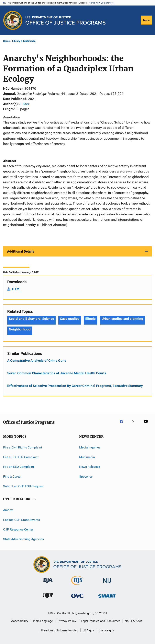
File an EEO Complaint (19, 467)
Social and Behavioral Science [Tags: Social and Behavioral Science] (31, 319)
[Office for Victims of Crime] (77, 599)
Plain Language (43, 621)
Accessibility (20, 621)
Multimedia (87, 457)
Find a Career (12, 476)
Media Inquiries (90, 447)
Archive (8, 510)
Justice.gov (106, 630)
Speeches (86, 476)
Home (6, 41)
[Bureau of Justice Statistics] (77, 586)
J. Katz (24, 104)
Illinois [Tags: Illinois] (90, 319)
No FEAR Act (133, 621)
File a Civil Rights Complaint (23, 447)
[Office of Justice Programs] (13, 20)
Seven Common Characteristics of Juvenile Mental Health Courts (57, 373)
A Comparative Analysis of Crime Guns (37, 361)
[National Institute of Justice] (107, 584)
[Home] (66, 20)
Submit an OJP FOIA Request (23, 486)
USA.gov (88, 630)
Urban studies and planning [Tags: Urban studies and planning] (122, 319)
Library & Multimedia (24, 41)
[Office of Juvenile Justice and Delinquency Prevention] (48, 599)
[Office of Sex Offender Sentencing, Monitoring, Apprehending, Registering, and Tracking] (107, 598)
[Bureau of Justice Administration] (48, 583)
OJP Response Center (18, 529)
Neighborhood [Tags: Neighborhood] (20, 329)
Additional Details (21, 251)
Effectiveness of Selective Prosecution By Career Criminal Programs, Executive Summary (75, 386)
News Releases (90, 467)
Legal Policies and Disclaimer (100, 621)
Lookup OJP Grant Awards (22, 520)
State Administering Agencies (23, 539)
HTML (17, 289)
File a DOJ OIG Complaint (21, 457)
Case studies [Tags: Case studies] (70, 319)
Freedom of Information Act (60, 630)
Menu (146, 20)
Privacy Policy (67, 621)
